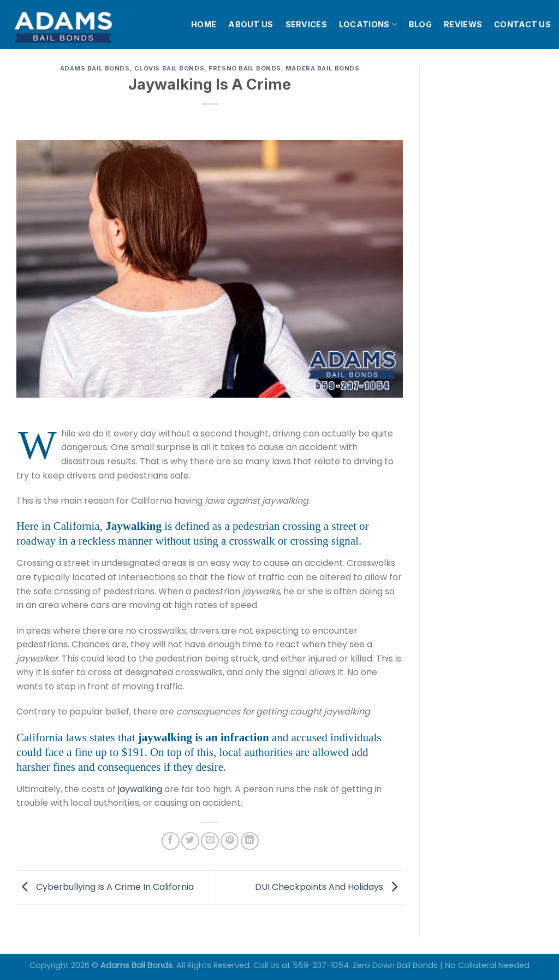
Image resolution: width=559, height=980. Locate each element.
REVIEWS (463, 24)
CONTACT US (522, 24)
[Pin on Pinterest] (230, 841)
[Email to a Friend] (210, 841)
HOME (204, 24)
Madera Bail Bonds (323, 68)
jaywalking (140, 789)
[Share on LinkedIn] (250, 841)
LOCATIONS (368, 24)
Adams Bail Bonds (95, 68)
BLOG (420, 24)
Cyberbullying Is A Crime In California (105, 887)
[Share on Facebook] (171, 841)
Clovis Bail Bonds (170, 68)
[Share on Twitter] (190, 841)
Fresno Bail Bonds (245, 68)
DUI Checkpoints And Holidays (329, 887)
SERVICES (306, 24)
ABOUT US (251, 24)
